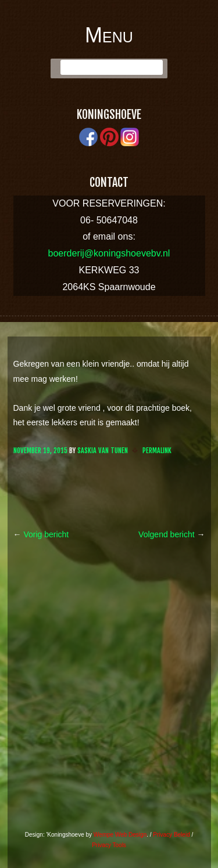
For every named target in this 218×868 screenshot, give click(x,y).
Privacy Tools (109, 845)
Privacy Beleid (171, 835)
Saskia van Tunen (103, 451)
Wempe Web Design (120, 835)
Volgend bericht (171, 534)
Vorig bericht (41, 534)
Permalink (157, 451)
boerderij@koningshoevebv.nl (109, 253)
